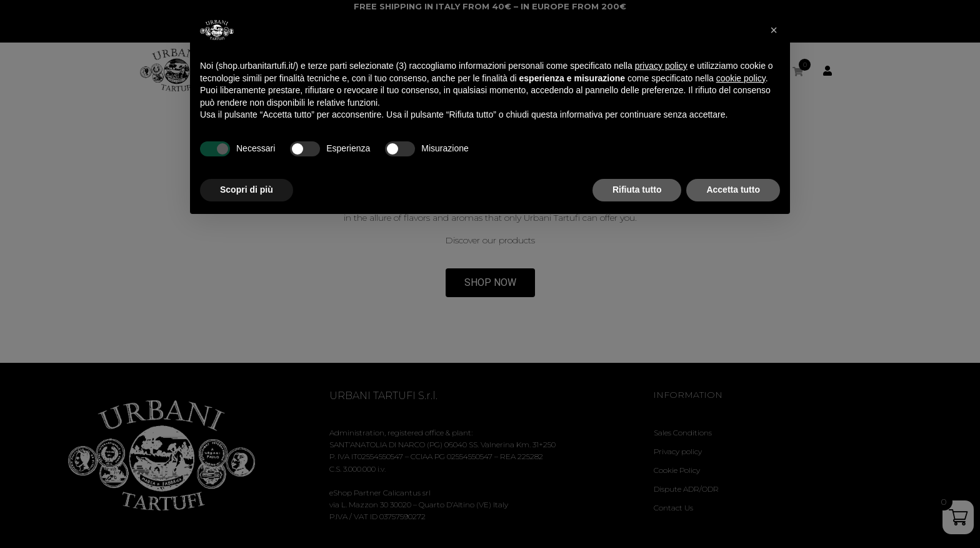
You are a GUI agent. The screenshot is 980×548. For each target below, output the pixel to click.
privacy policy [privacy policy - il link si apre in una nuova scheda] (661, 66)
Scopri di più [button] (247, 190)
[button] (774, 30)
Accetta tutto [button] (733, 190)
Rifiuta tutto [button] (637, 190)
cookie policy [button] (741, 78)
